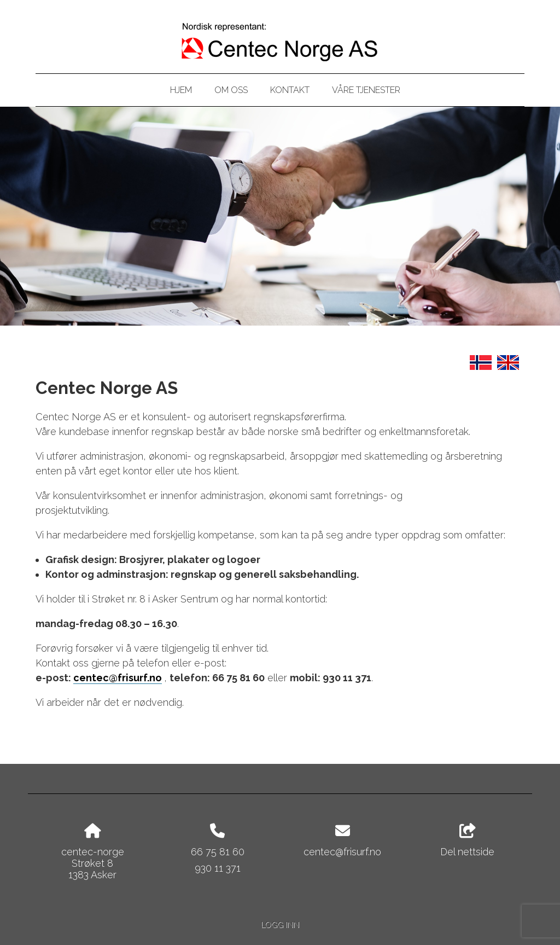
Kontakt (290, 90)
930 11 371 (218, 868)
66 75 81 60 (218, 852)
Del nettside (467, 840)
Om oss (231, 90)
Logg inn (280, 924)
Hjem (181, 90)
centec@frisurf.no (118, 678)
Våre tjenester (366, 90)
